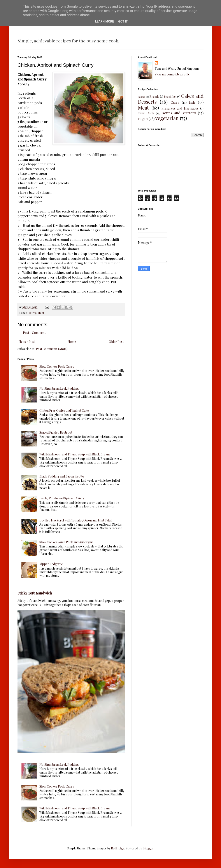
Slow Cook (146, 113)
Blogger (148, 848)
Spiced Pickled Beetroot (56, 432)
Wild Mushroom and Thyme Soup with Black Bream (75, 454)
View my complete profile (172, 74)
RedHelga (118, 848)
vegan (143, 119)
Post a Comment (34, 333)
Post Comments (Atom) (52, 349)
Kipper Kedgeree (51, 564)
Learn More (104, 21)
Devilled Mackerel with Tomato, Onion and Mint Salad (76, 520)
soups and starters (179, 113)
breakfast (170, 97)
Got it (123, 21)
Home (72, 342)
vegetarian (167, 118)
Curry (32, 313)
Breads (154, 97)
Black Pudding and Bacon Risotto (62, 476)
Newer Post (27, 342)
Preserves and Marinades (180, 108)
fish (192, 102)
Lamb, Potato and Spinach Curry (62, 498)
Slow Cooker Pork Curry (57, 367)
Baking (141, 97)
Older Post (116, 342)
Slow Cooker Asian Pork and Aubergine (66, 542)
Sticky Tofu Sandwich (35, 593)
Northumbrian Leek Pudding (59, 388)
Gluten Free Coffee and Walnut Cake (64, 410)
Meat (41, 313)
